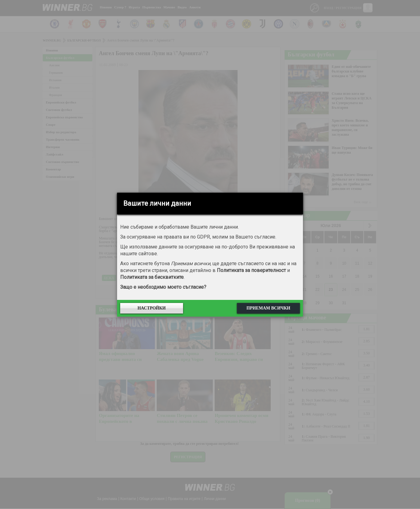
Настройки (152, 308)
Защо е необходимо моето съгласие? (163, 287)
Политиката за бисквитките (152, 277)
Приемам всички (268, 308)
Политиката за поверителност (251, 270)
